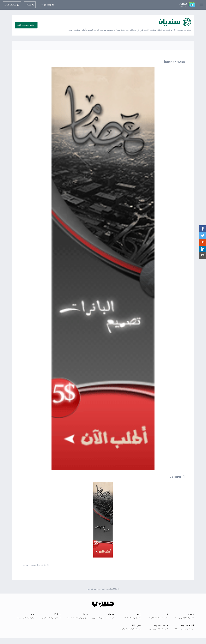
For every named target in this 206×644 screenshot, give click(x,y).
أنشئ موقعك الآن (26, 25)
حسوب (89, 589)
